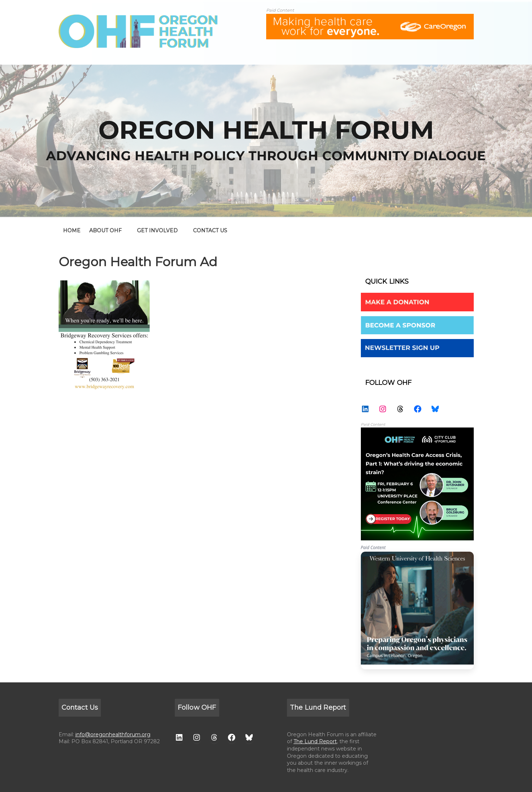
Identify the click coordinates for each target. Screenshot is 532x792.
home (72, 230)
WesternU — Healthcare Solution (417, 610)
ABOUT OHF (105, 230)
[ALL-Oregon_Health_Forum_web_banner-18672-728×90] (370, 18)
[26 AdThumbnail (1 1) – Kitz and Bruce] (417, 432)
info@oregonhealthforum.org (113, 734)
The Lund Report (315, 741)
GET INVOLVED (157, 230)
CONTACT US (210, 230)
